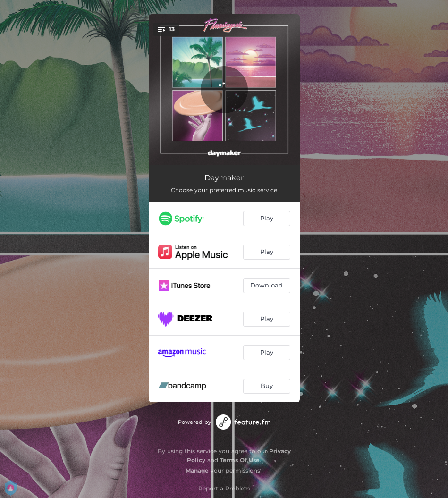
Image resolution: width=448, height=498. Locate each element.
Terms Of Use (240, 460)
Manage (197, 470)
